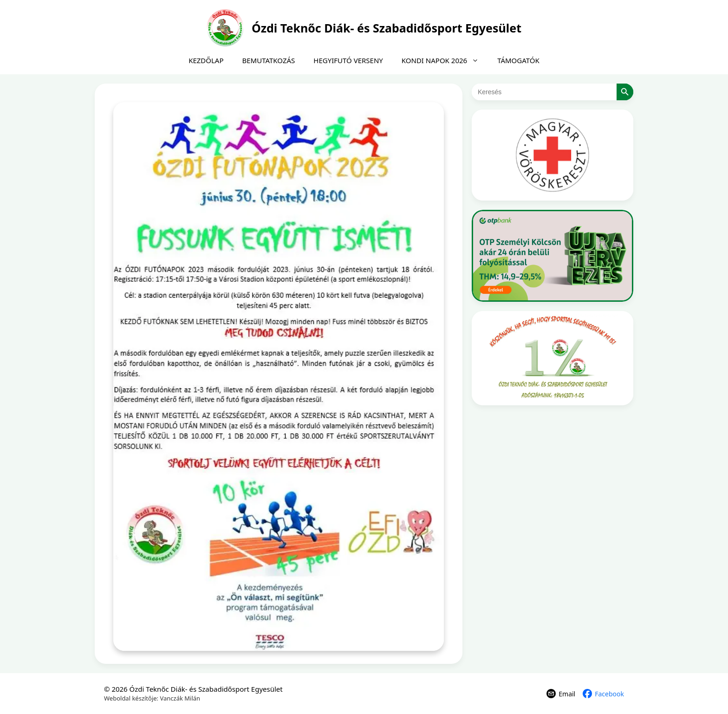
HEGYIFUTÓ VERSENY (348, 60)
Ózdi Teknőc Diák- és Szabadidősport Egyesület (387, 28)
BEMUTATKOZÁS (269, 60)
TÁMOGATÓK (518, 60)
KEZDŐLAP (206, 60)
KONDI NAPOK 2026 (445, 60)
